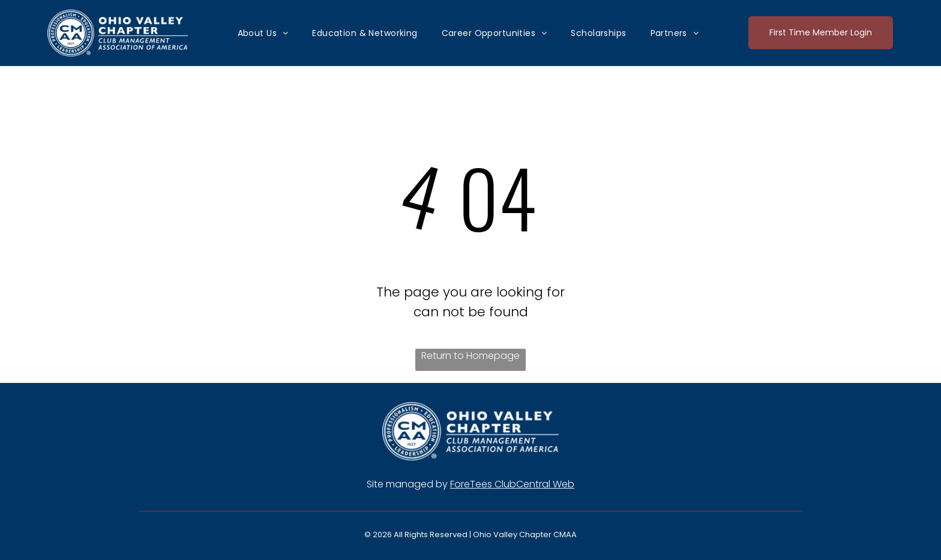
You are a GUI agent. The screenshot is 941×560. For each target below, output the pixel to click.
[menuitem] (263, 33)
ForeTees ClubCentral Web (512, 484)
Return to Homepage (470, 356)
